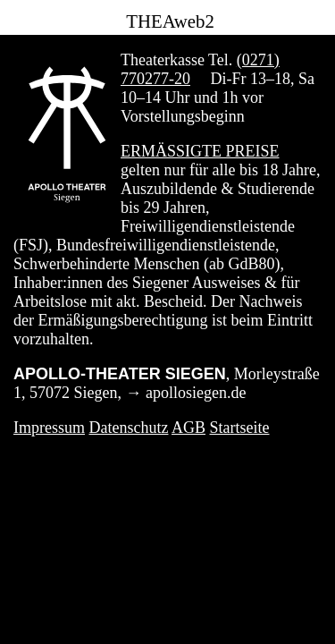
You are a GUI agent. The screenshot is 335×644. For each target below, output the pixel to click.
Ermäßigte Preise (200, 151)
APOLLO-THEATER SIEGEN (120, 374)
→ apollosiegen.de (186, 393)
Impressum (49, 428)
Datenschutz (129, 428)
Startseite (240, 428)
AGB (188, 428)
